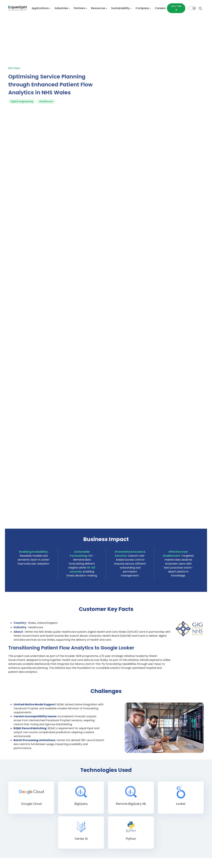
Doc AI (104, 784)
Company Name (149, 646)
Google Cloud (82, 778)
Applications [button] (40, 8)
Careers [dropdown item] (160, 8)
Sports (130, 835)
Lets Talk (176, 8)
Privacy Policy (126, 693)
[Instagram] (39, 792)
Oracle (78, 797)
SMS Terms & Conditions (144, 861)
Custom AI (106, 778)
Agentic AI (106, 797)
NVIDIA (78, 790)
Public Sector (133, 829)
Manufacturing (134, 817)
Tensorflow (80, 815)
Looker (78, 784)
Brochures (157, 784)
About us (183, 766)
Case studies (159, 766)
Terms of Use (71, 861)
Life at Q (182, 782)
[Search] (200, 8)
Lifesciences (133, 788)
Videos (156, 790)
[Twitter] (19, 792)
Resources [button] (98, 8)
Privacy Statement (91, 861)
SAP (77, 803)
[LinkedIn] (29, 792)
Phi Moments (159, 813)
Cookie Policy (167, 861)
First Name (84, 633)
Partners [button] (79, 8)
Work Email (85, 646)
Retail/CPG (132, 811)
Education (132, 794)
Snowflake (80, 809)
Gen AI (104, 790)
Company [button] (142, 8)
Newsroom (184, 800)
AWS (77, 766)
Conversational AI (110, 772)
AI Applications (108, 766)
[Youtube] (48, 792)
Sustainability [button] (120, 8)
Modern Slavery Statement (190, 861)
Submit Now (95, 706)
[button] (84, 666)
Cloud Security (108, 829)
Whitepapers (159, 797)
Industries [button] (61, 8)
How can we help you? (90, 675)
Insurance (131, 776)
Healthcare (46, 59)
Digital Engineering (22, 59)
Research (183, 794)
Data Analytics (108, 803)
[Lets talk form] (176, 8)
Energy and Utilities (136, 823)
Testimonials (185, 807)
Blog (154, 778)
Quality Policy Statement (116, 861)
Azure (78, 772)
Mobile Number (87, 660)
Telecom (131, 841)
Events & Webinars (162, 772)
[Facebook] (9, 792)
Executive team (186, 788)
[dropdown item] (17, 8)
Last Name (146, 633)
